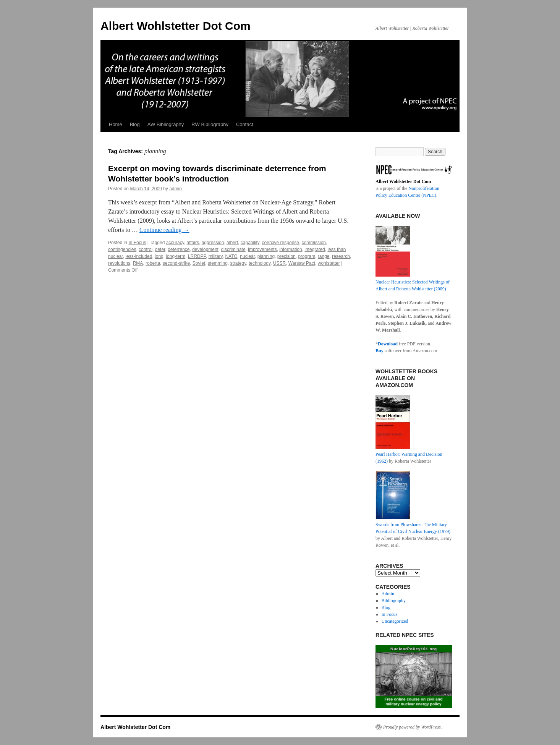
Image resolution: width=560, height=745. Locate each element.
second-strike (176, 263)
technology (260, 263)
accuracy (175, 243)
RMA (138, 263)
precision (286, 256)
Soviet (199, 263)
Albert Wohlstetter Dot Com (176, 26)
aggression (213, 243)
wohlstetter (329, 263)
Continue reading (164, 230)
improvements (262, 249)
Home (116, 124)
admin (176, 189)
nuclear (247, 256)
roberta (153, 263)
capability (250, 243)
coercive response (281, 243)
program (307, 256)
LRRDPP (197, 256)
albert (232, 243)
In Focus (137, 243)
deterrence (179, 249)
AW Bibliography (166, 124)
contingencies (122, 249)
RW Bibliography (210, 124)
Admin (388, 594)
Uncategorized (395, 621)
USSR (279, 263)
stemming (218, 263)
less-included (139, 256)
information (291, 249)
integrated (315, 249)
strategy (238, 263)
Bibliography (394, 601)
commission (314, 243)
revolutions (119, 263)
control (146, 249)
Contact (245, 124)
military (216, 256)
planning (266, 256)
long (159, 256)
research (341, 256)
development (205, 249)
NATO (231, 256)
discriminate (233, 249)
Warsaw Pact (302, 263)
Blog (135, 124)
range (324, 256)
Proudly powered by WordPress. (413, 727)
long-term (176, 256)
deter (160, 249)
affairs (193, 243)
